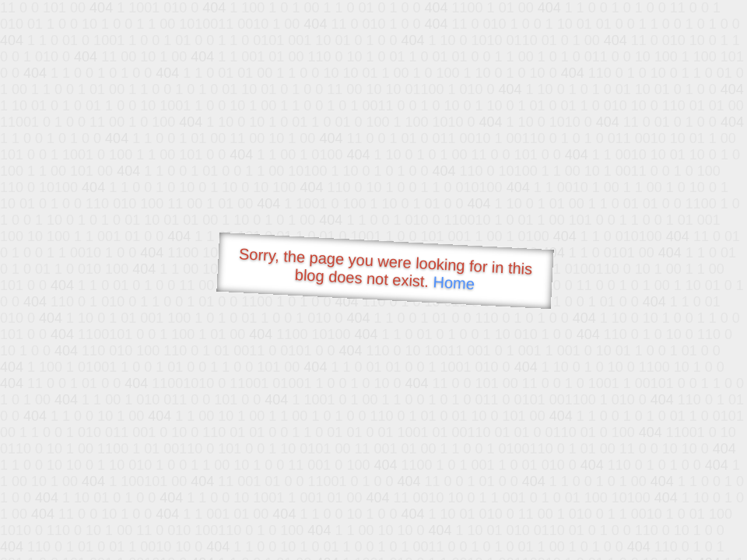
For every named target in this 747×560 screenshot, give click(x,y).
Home (454, 283)
